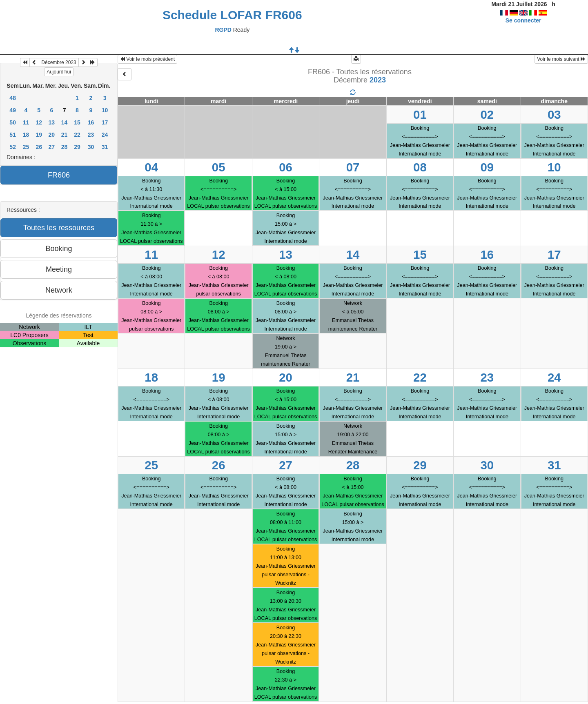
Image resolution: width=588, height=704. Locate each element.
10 (105, 110)
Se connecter (523, 20)
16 (91, 122)
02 (487, 114)
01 (420, 114)
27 (52, 147)
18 (26, 135)
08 (420, 167)
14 (65, 122)
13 (52, 122)
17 (105, 122)
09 (487, 167)
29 (77, 147)
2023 (378, 80)
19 (39, 135)
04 (151, 167)
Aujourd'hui (59, 72)
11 (26, 122)
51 (13, 135)
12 (39, 122)
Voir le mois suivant (561, 59)
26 (39, 147)
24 (105, 135)
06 (286, 167)
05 (219, 167)
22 (77, 135)
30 (91, 147)
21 (65, 135)
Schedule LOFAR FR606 (232, 15)
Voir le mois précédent (147, 59)
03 (554, 114)
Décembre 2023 (59, 62)
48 (13, 98)
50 (13, 122)
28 (65, 147)
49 (13, 110)
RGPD (223, 30)
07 (353, 167)
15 (77, 122)
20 (52, 135)
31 (105, 147)
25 (26, 147)
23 (91, 135)
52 (13, 147)
